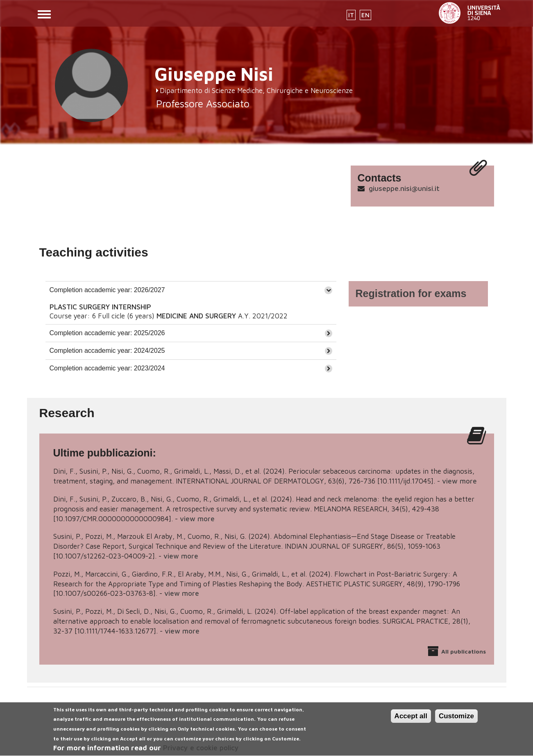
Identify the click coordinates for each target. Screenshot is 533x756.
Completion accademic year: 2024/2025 (107, 351)
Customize (456, 720)
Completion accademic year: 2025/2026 (107, 333)
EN (365, 15)
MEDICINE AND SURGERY (196, 316)
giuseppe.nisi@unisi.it (404, 188)
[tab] (191, 290)
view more (459, 481)
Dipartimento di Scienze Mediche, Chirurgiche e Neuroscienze (256, 91)
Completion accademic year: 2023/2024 (107, 368)
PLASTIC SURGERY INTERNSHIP (100, 307)
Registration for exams (411, 293)
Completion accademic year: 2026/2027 (107, 290)
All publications (464, 651)
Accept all (411, 720)
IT (351, 15)
